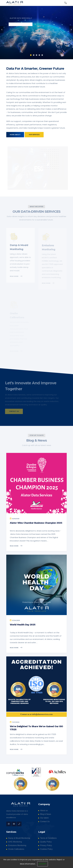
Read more (16, 546)
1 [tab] (31, 55)
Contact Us (45, 822)
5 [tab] (42, 55)
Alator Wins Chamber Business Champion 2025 (36, 523)
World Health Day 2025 (23, 625)
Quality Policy (46, 842)
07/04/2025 (16, 620)
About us (44, 811)
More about (15, 135)
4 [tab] (39, 55)
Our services (34, 135)
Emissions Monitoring (17, 845)
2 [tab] (34, 55)
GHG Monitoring (15, 842)
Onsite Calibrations (16, 849)
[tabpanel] (36, 30)
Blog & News (46, 814)
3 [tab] (36, 55)
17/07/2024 (16, 722)
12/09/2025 (16, 519)
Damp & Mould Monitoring (19, 838)
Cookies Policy (46, 849)
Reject (59, 865)
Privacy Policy (46, 845)
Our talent (44, 818)
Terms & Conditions (48, 838)
